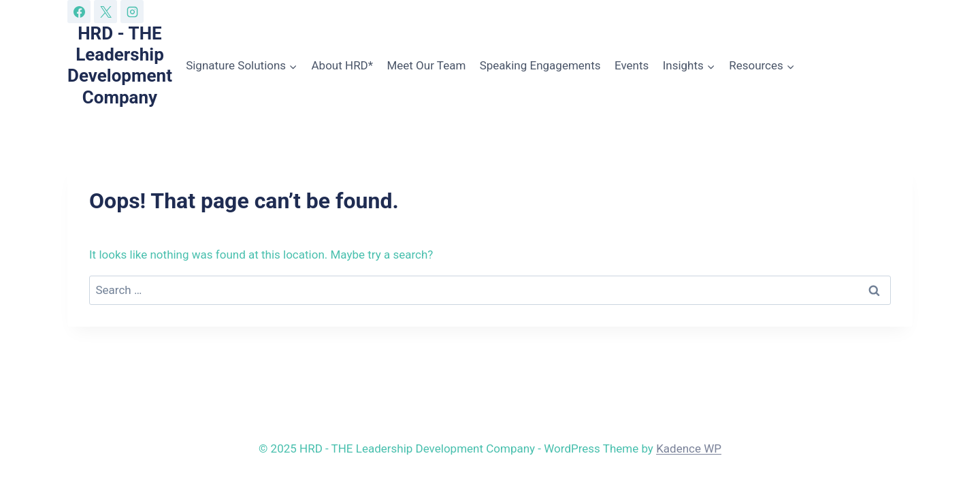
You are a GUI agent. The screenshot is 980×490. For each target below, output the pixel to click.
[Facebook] (79, 12)
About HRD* (343, 65)
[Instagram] (132, 12)
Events (632, 65)
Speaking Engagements (540, 65)
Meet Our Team (426, 65)
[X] (105, 12)
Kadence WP (689, 448)
